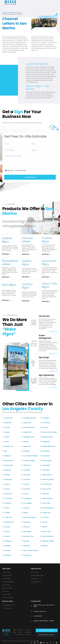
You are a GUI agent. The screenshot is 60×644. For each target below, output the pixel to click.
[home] (10, 2)
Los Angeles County (14, 13)
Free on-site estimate (47, 630)
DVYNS (37, 641)
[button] (3, 2)
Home (4, 13)
